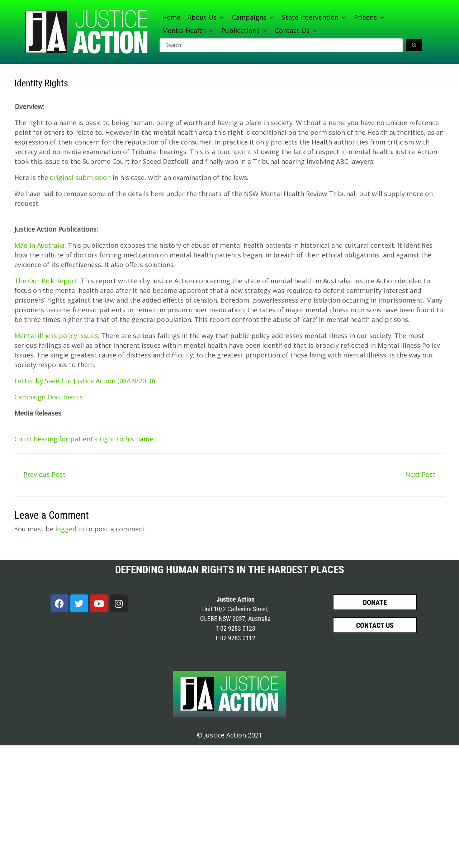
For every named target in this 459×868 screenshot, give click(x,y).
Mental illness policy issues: (57, 336)
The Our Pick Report (46, 281)
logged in (70, 529)
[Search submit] (414, 45)
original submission (80, 177)
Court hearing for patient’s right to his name (84, 439)
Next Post (425, 474)
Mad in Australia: (40, 245)
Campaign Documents (49, 397)
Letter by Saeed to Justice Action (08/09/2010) (85, 381)
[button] (206, 17)
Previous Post (40, 474)
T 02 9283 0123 (235, 628)
